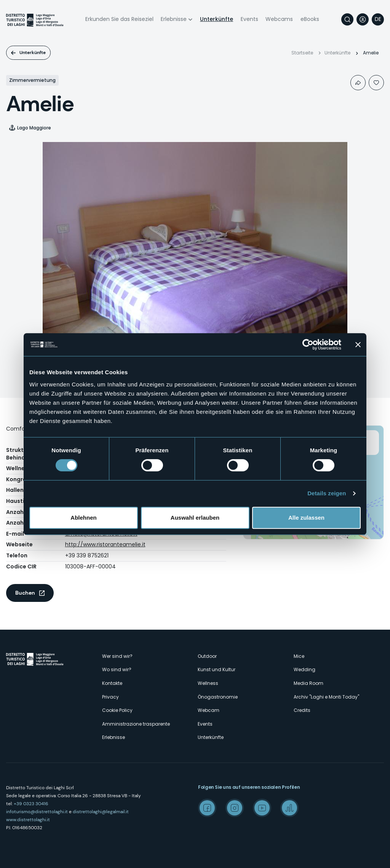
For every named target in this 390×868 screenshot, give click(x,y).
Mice (299, 656)
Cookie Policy (117, 710)
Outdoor (207, 656)
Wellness (208, 683)
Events (249, 19)
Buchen (25, 593)
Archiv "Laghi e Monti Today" (326, 697)
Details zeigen (327, 493)
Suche (347, 19)
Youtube (262, 808)
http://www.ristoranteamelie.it (105, 544)
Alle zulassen (306, 518)
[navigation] (378, 19)
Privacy (110, 697)
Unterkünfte (217, 19)
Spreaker (289, 808)
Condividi (358, 83)
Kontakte (112, 683)
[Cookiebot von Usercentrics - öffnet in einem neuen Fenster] (308, 345)
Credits (302, 710)
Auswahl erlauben (195, 518)
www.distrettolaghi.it (28, 820)
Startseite (302, 53)
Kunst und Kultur (217, 669)
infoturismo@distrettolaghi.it (37, 812)
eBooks (310, 19)
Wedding (304, 669)
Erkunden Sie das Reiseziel (119, 19)
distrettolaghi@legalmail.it (101, 812)
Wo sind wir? (117, 669)
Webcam (209, 710)
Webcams (279, 19)
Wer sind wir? (117, 656)
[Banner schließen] (358, 345)
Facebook (207, 808)
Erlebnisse (174, 19)
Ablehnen (83, 518)
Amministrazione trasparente (136, 724)
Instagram (235, 808)
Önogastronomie (218, 697)
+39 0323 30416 (31, 804)
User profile (363, 19)
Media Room (308, 683)
